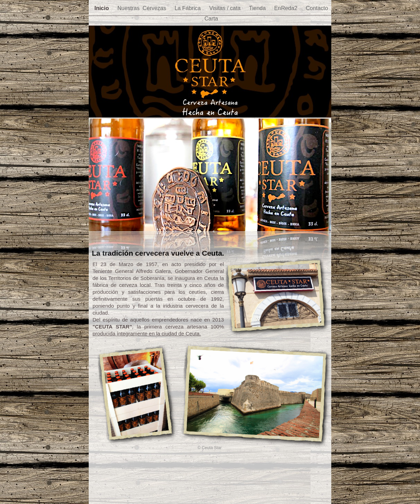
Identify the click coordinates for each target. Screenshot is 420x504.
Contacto (317, 8)
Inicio (102, 8)
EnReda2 (286, 8)
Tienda (258, 8)
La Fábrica (189, 8)
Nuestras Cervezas (143, 8)
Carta (211, 19)
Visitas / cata (226, 8)
